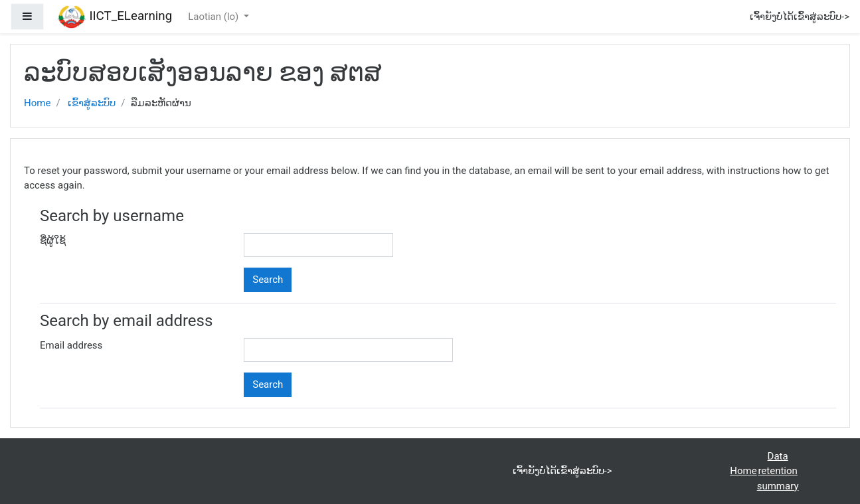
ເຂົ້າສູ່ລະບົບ (92, 103)
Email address (71, 345)
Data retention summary (778, 471)
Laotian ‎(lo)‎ (215, 17)
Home (37, 103)
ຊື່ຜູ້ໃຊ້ (53, 240)
